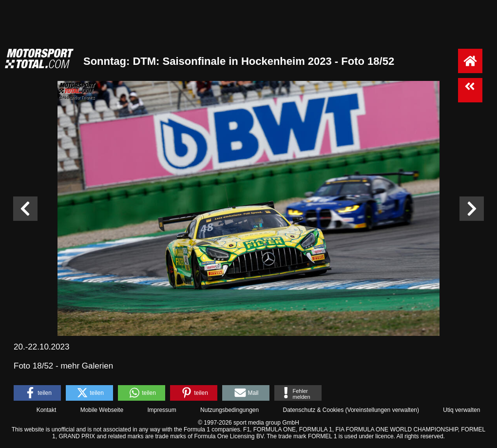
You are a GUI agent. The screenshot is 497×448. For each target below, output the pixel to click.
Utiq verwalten (461, 410)
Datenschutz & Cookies (313, 410)
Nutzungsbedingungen (229, 410)
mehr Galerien (87, 366)
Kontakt (47, 410)
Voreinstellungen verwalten (382, 410)
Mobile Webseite (102, 410)
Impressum (162, 410)
